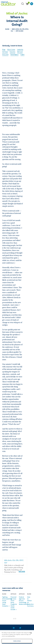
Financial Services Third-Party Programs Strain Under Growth (13, 603)
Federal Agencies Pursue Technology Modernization (21, 601)
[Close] (31, 635)
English (22, 55)
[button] (14, 619)
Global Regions (14, 55)
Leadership (20, 50)
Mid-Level (20, 52)
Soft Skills (5, 52)
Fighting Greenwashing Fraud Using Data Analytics (4, 602)
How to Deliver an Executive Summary (29, 602)
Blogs (4, 50)
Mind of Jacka (11, 50)
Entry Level (5, 55)
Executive (13, 52)
